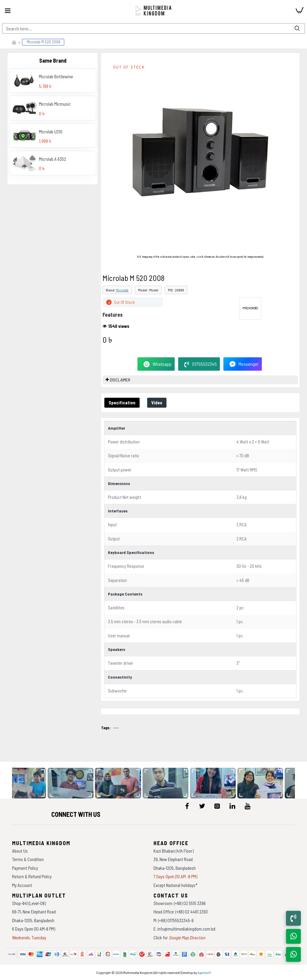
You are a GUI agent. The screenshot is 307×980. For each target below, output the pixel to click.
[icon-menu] (187, 806)
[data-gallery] (31, 783)
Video (157, 403)
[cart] (299, 11)
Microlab (122, 290)
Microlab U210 (51, 132)
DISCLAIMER (120, 380)
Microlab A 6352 (52, 159)
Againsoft (204, 972)
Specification (122, 403)
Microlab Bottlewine (56, 76)
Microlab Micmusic (55, 104)
